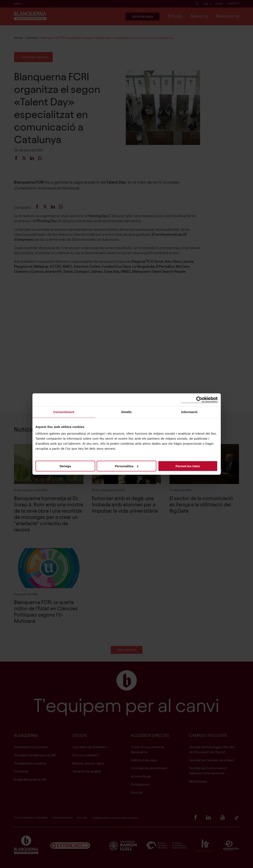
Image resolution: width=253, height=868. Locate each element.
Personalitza (127, 466)
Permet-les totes (188, 466)
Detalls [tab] (127, 412)
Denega (65, 466)
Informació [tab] (189, 412)
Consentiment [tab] (64, 412)
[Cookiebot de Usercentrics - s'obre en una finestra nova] (199, 400)
